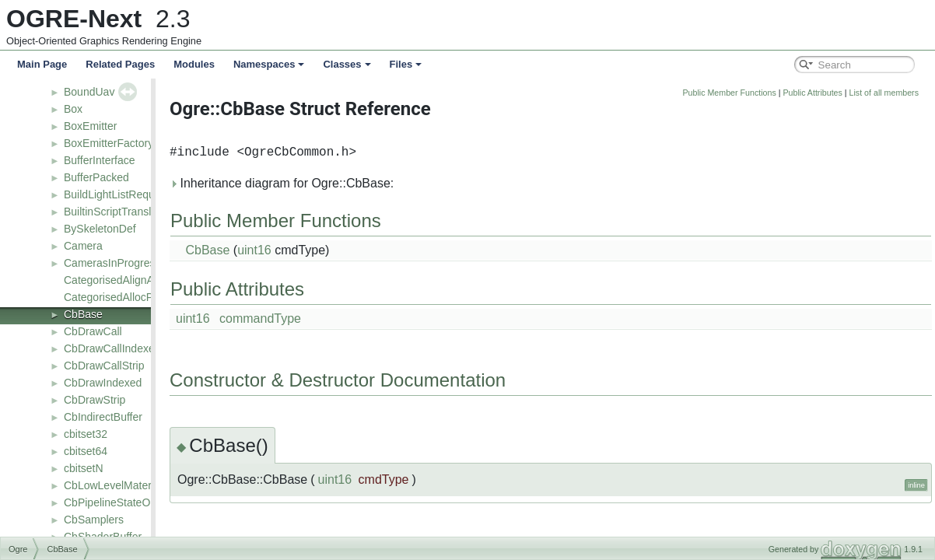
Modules (194, 64)
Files (406, 64)
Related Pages (120, 64)
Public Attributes (885, 93)
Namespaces (269, 64)
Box (73, 109)
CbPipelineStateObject (119, 502)
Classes (347, 64)
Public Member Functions (803, 93)
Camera (83, 246)
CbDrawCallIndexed (112, 348)
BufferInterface (100, 160)
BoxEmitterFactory (109, 143)
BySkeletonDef (100, 229)
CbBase (83, 314)
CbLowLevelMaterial (113, 485)
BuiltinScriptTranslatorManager (138, 212)
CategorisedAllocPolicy (119, 297)
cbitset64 (86, 451)
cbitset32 (86, 434)
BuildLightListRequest (116, 194)
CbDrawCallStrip (104, 366)
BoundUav (89, 92)
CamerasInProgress (112, 263)
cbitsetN (84, 468)
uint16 (327, 250)
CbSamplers (94, 520)
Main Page (42, 64)
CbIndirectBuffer (103, 417)
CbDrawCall (93, 331)
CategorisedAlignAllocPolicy (131, 280)
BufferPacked (96, 177)
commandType (333, 318)
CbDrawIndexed (103, 383)
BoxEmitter (90, 126)
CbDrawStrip (95, 400)
